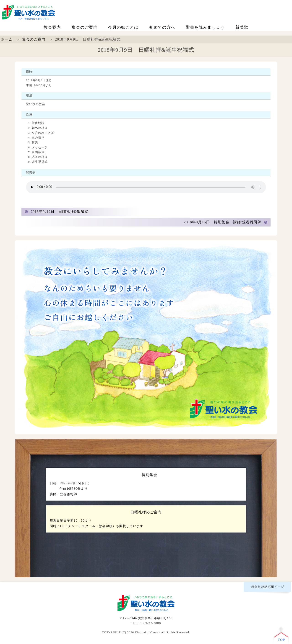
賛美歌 (242, 27)
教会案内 (52, 27)
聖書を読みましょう (205, 27)
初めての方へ (162, 27)
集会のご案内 (85, 27)
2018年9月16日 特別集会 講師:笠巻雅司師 (223, 222)
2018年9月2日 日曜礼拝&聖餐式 (60, 212)
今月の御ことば (123, 27)
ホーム (7, 39)
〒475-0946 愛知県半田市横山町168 (146, 618)
